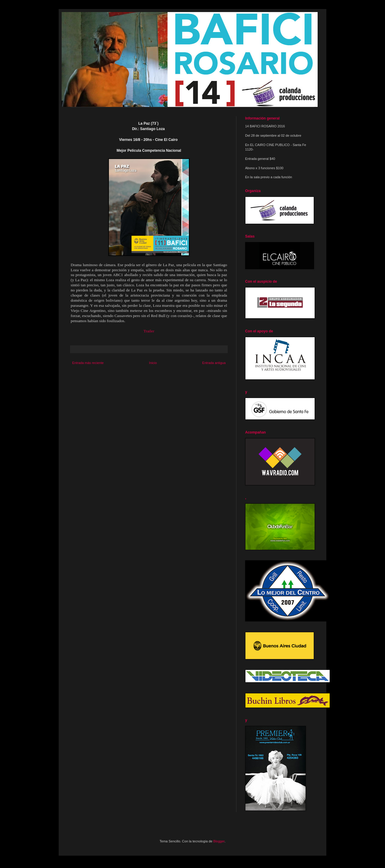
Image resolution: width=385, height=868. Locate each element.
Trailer (149, 331)
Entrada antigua (214, 363)
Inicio (153, 363)
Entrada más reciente (88, 363)
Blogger (219, 841)
